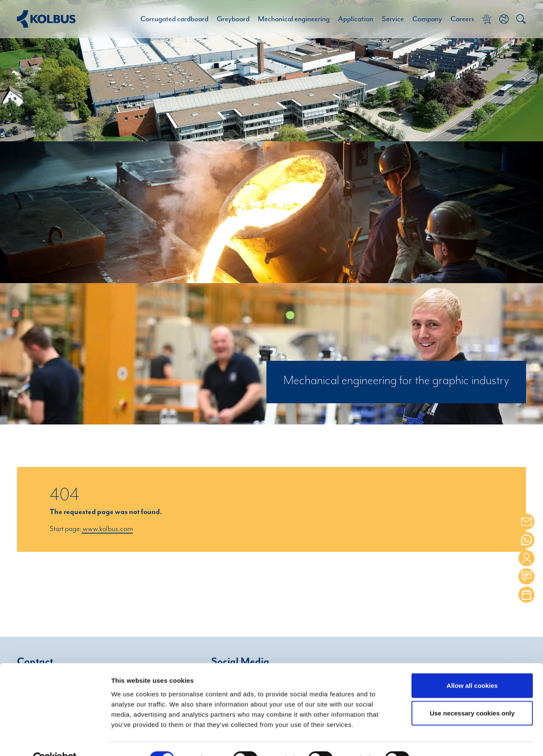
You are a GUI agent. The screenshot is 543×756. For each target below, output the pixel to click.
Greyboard (233, 19)
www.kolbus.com (107, 529)
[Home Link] (46, 19)
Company (427, 19)
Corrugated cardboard (174, 19)
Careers (462, 19)
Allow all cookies (472, 666)
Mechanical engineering (294, 19)
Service (393, 19)
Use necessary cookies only (472, 694)
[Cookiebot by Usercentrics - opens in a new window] (55, 739)
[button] (504, 19)
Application (356, 19)
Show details (445, 740)
